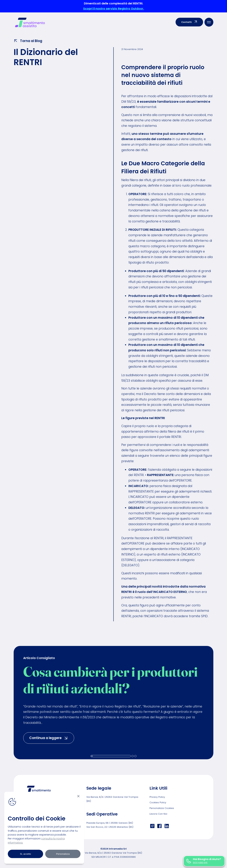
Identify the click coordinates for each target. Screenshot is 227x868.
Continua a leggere (52, 738)
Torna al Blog (28, 41)
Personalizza (63, 854)
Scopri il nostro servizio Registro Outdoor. (114, 9)
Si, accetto (25, 854)
